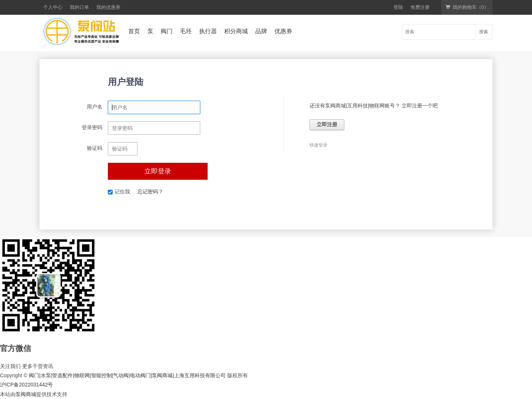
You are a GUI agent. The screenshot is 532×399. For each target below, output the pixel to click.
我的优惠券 (108, 7)
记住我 (119, 192)
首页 (134, 31)
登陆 (398, 7)
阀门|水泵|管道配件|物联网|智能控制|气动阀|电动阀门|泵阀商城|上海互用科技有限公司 (127, 375)
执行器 (208, 31)
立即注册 (327, 125)
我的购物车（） (467, 7)
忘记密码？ (150, 192)
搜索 (484, 32)
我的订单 (79, 7)
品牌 (261, 31)
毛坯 (186, 31)
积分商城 (236, 31)
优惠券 (283, 31)
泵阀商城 (26, 394)
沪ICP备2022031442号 (26, 385)
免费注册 (420, 7)
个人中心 (53, 7)
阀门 (167, 31)
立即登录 (158, 171)
